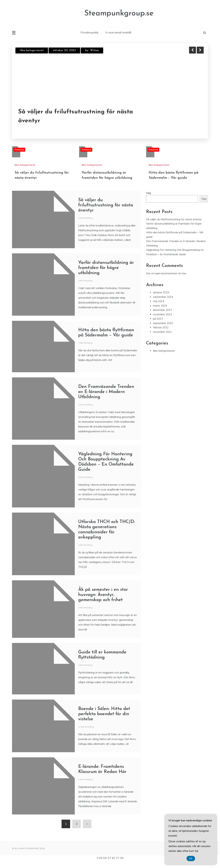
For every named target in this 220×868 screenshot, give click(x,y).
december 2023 (162, 310)
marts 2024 (160, 306)
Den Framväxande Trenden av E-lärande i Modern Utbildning (106, 392)
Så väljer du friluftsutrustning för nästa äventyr (76, 116)
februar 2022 (161, 327)
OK (191, 858)
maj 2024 (159, 301)
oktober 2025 (161, 292)
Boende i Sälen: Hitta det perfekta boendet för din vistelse (104, 714)
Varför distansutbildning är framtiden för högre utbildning (106, 268)
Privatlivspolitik (89, 33)
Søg (149, 193)
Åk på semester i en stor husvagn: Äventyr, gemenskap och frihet (103, 595)
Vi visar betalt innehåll (118, 33)
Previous (192, 50)
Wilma (95, 50)
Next (200, 50)
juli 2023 (158, 319)
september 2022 (163, 323)
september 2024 (163, 297)
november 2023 (162, 314)
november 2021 (162, 332)
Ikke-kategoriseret (32, 50)
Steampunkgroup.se (119, 13)
